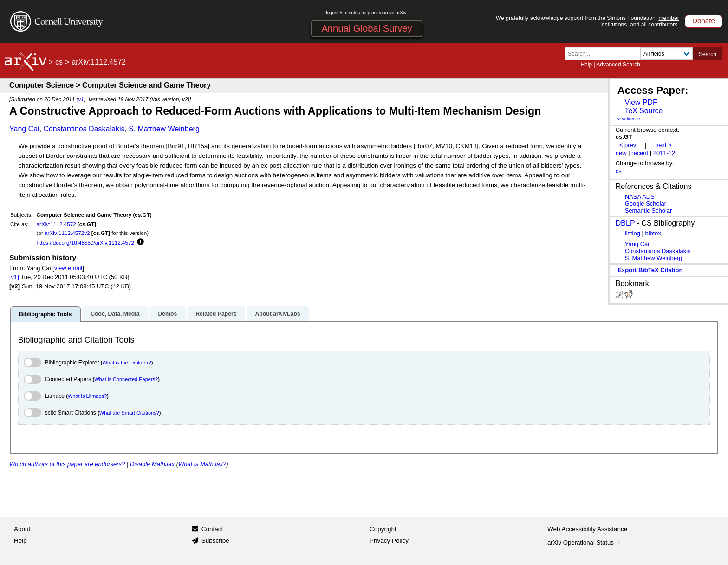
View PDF (641, 102)
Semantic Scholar (649, 211)
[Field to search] (666, 54)
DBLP (625, 223)
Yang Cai (24, 129)
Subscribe (215, 541)
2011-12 (664, 153)
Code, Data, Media (115, 314)
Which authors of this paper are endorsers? (67, 464)
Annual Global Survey (367, 28)
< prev (628, 145)
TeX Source (643, 111)
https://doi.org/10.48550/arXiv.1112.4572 (85, 243)
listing (633, 233)
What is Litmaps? (87, 396)
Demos (167, 314)
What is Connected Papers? (126, 379)
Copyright (383, 529)
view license (629, 119)
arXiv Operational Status (585, 542)
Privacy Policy (389, 541)
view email (68, 268)
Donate (704, 21)
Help (586, 65)
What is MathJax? (202, 464)
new (621, 153)
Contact (212, 529)
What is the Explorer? (127, 363)
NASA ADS (640, 197)
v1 (81, 99)
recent (640, 153)
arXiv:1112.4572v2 (67, 233)
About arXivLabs (277, 314)
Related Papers (216, 314)
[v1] (14, 277)
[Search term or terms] (605, 54)
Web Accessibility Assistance (587, 529)
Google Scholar (646, 204)
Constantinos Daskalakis (84, 129)
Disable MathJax (152, 464)
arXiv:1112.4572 (56, 224)
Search (708, 54)
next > (663, 145)
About (22, 529)
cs (59, 62)
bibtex (653, 233)
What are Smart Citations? (129, 413)
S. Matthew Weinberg (164, 129)
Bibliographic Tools (45, 314)
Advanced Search (618, 65)
